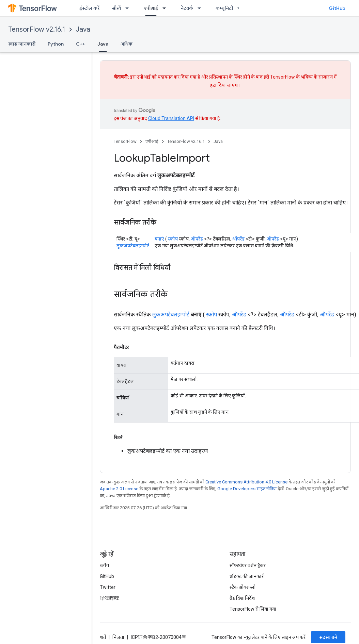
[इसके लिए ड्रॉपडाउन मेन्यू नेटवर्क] (201, 8)
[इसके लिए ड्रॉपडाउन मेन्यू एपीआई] (166, 8)
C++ (81, 44)
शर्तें (103, 637)
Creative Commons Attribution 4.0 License (246, 482)
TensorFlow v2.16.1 (37, 29)
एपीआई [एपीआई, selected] (151, 8)
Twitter (108, 587)
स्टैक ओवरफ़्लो (243, 587)
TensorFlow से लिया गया (253, 609)
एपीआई (152, 141)
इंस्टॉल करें (89, 8)
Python (56, 44)
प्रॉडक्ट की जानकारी (247, 576)
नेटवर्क (187, 8)
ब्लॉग (104, 565)
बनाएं (159, 239)
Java (83, 29)
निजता (118, 637)
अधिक (127, 44)
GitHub (337, 8)
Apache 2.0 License (119, 489)
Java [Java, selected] (103, 44)
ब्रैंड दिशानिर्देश (242, 598)
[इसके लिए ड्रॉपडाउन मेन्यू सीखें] (129, 8)
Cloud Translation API (171, 118)
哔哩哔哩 (109, 598)
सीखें (116, 8)
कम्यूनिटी (224, 8)
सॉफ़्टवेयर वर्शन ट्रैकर (248, 565)
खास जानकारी (22, 44)
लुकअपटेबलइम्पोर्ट (133, 246)
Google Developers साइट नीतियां (247, 489)
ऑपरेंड (197, 239)
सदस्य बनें (328, 637)
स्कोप (173, 239)
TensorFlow (125, 141)
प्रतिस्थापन (218, 77)
